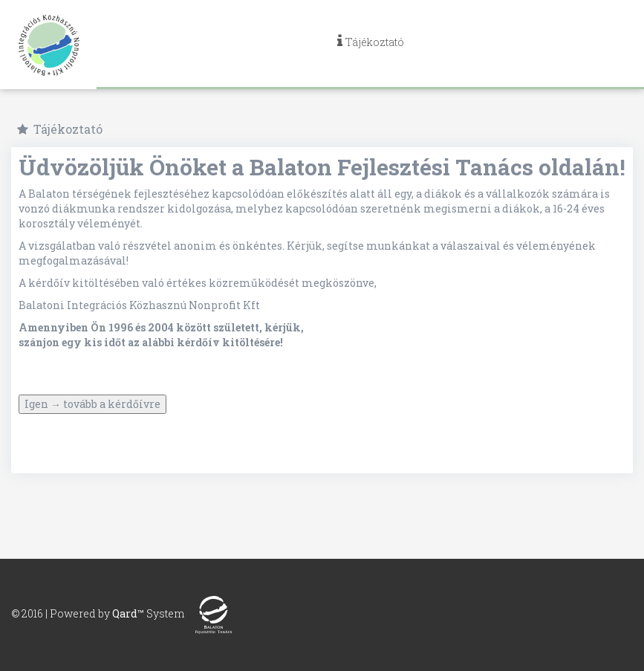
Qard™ (128, 613)
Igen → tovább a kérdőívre (92, 404)
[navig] (370, 45)
